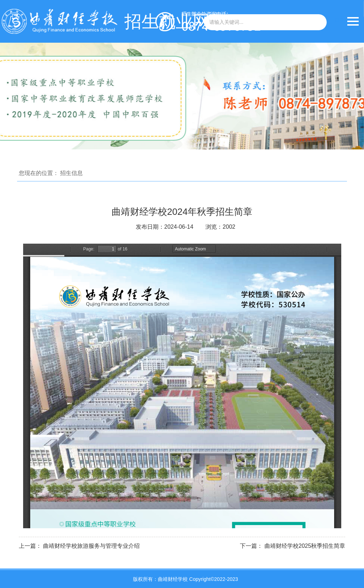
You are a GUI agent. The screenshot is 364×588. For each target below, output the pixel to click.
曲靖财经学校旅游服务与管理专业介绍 (91, 546)
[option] (182, 96)
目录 (339, 20)
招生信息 (71, 173)
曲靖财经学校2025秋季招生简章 (305, 546)
